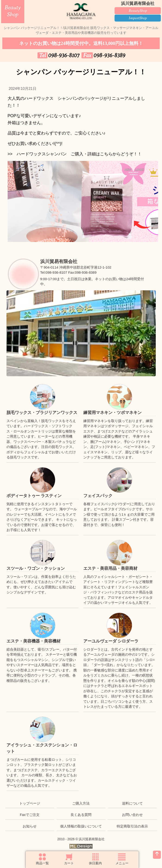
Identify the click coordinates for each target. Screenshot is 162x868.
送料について (132, 803)
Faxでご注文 (30, 815)
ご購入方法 (81, 803)
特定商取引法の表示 (132, 826)
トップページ (30, 803)
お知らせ (30, 826)
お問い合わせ (132, 815)
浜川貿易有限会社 (59, 261)
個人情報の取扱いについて (81, 826)
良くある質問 (81, 815)
